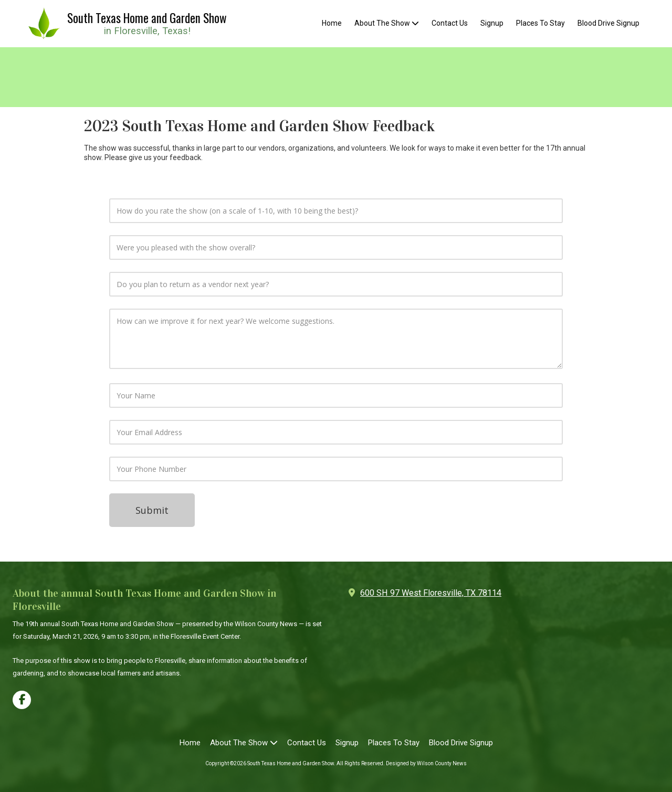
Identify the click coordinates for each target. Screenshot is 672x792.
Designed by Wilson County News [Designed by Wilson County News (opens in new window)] (426, 763)
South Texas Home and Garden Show (147, 18)
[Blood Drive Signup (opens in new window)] (608, 24)
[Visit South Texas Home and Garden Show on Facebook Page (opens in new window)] (22, 700)
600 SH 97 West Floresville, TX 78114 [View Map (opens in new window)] (431, 593)
